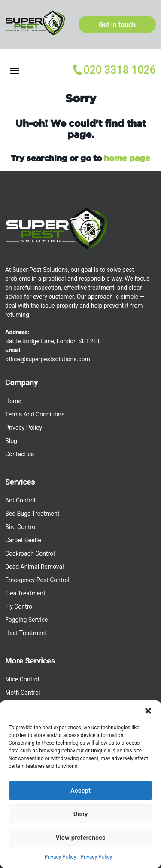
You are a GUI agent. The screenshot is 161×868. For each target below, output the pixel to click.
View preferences (80, 838)
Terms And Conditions (35, 414)
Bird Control (21, 527)
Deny (81, 814)
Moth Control (23, 693)
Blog (11, 441)
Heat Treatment (26, 633)
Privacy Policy (61, 857)
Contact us (20, 454)
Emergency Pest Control (37, 580)
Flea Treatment (25, 593)
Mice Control (22, 679)
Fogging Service (26, 620)
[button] (148, 711)
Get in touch (117, 25)
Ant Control (20, 500)
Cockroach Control (30, 553)
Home (13, 401)
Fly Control (20, 606)
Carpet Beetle (23, 540)
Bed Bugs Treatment (32, 514)
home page (127, 158)
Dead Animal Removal (35, 567)
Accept (80, 791)
